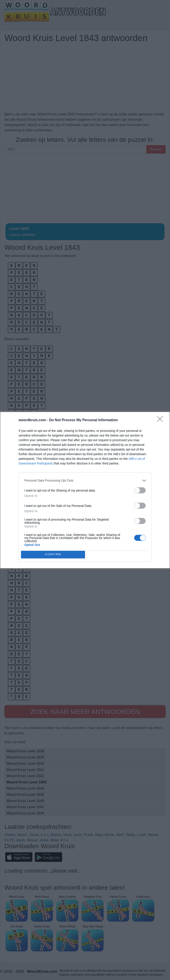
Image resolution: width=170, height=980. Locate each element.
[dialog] (85, 490)
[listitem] (85, 481)
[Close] (161, 420)
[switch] (140, 490)
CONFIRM (53, 554)
